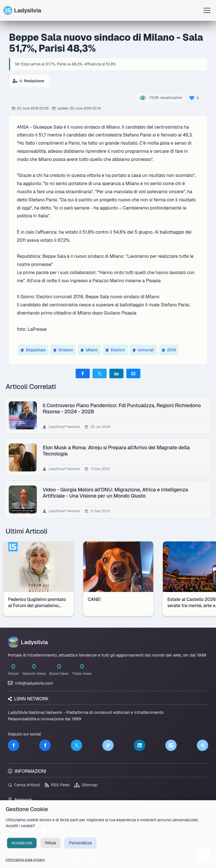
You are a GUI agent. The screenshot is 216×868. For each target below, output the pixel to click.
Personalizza (80, 848)
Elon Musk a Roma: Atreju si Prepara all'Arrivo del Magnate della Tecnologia (116, 450)
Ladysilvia (22, 10)
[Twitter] (76, 745)
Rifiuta (51, 848)
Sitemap (86, 785)
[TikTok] (108, 745)
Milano (89, 350)
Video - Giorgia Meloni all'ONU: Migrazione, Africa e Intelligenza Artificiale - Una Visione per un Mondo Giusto (115, 493)
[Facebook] (13, 745)
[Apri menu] (207, 10)
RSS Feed (57, 785)
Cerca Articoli (24, 785)
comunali (143, 350)
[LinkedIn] (139, 745)
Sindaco (63, 350)
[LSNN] (171, 745)
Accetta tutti (22, 848)
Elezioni (115, 350)
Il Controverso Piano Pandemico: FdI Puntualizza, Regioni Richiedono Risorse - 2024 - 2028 (122, 408)
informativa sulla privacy (25, 865)
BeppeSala (33, 350)
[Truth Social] (202, 745)
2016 (169, 350)
